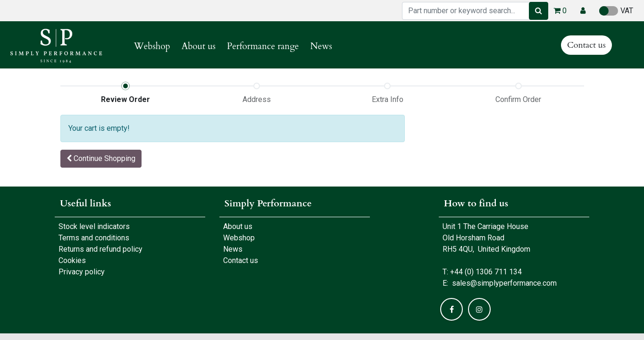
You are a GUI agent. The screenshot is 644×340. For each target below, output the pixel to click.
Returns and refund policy (100, 249)
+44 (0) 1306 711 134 (486, 272)
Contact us (586, 45)
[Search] (539, 11)
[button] (583, 11)
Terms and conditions (94, 238)
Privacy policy (82, 272)
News (233, 249)
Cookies (72, 260)
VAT (616, 11)
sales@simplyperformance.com (504, 283)
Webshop (237, 238)
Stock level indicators (94, 226)
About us (236, 226)
